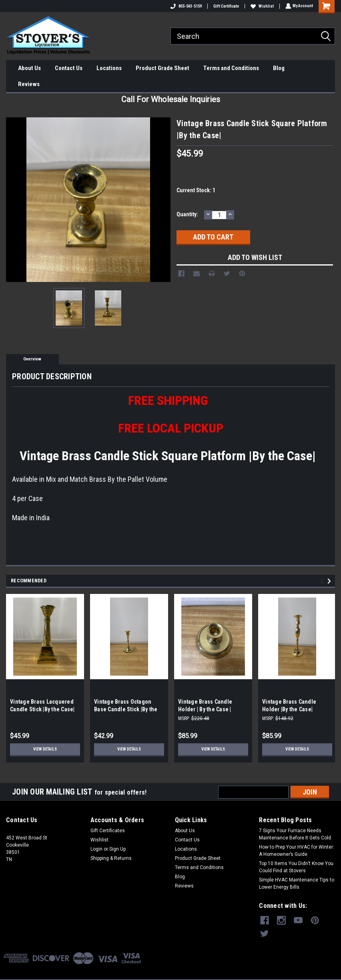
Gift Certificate (225, 6)
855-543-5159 (185, 6)
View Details (45, 749)
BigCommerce (136, 972)
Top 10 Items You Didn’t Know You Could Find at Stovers (296, 867)
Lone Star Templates (198, 972)
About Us (29, 68)
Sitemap (86, 972)
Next (330, 581)
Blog (279, 68)
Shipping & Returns (111, 858)
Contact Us (69, 68)
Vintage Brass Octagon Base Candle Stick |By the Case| (126, 709)
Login (96, 849)
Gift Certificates (108, 831)
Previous (323, 581)
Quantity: (187, 214)
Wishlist (261, 6)
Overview (32, 359)
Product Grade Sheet (162, 68)
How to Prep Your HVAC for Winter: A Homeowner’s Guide (297, 851)
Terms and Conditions (231, 68)
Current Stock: (196, 190)
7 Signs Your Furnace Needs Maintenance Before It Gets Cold (295, 834)
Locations (109, 68)
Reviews (29, 84)
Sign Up (117, 849)
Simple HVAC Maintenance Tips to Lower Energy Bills (297, 883)
